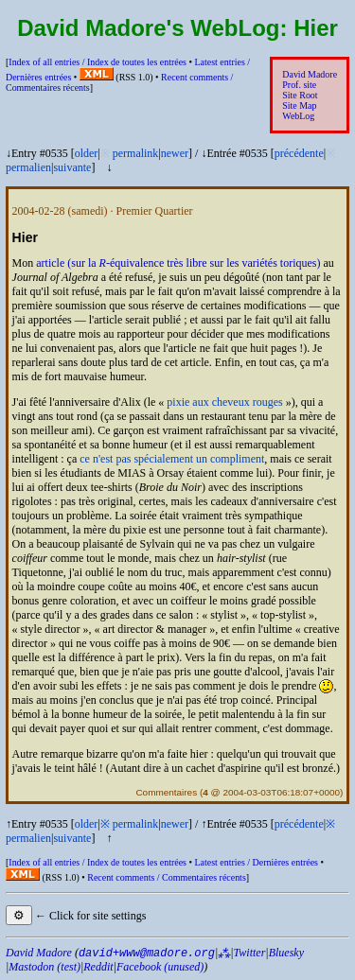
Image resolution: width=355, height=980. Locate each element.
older (87, 153)
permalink (136, 153)
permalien (28, 167)
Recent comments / (167, 877)
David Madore (310, 74)
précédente (299, 153)
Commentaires (166, 792)
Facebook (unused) (160, 967)
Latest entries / (256, 862)
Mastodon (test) (44, 967)
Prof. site (299, 85)
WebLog (298, 116)
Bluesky (286, 953)
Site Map (299, 105)
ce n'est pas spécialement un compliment (172, 459)
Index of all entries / (98, 62)
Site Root (300, 95)
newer (175, 153)
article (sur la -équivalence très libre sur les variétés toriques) (178, 263)
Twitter (250, 953)
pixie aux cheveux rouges (224, 402)
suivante (72, 167)
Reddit (98, 967)
